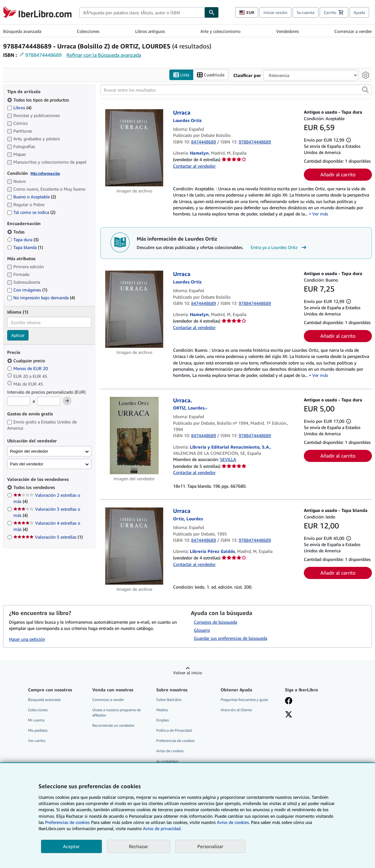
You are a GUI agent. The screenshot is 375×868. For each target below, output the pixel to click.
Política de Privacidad (174, 731)
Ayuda (359, 12)
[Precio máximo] (49, 401)
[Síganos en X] (289, 715)
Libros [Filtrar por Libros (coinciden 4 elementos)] (19, 107)
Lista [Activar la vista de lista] (181, 75)
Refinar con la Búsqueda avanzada (104, 55)
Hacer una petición (27, 639)
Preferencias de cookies (67, 822)
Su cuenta (306, 12)
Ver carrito (37, 741)
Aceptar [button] (71, 846)
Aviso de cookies (170, 751)
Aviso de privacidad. (162, 828)
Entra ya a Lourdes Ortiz (279, 247)
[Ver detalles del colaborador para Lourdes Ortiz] (187, 120)
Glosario (202, 630)
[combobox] (142, 12)
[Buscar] (212, 12)
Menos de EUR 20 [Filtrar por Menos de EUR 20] (28, 368)
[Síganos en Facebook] (289, 701)
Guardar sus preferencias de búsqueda (231, 638)
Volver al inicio (188, 673)
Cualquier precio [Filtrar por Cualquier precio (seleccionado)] (27, 361)
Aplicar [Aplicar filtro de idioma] (18, 335)
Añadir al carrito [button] (338, 175)
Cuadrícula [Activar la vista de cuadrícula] (211, 75)
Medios (162, 710)
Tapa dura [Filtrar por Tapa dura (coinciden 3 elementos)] (23, 240)
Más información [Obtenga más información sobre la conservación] (45, 173)
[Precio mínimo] (19, 401)
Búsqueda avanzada (22, 31)
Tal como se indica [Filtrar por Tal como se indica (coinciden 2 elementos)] (31, 212)
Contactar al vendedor (194, 166)
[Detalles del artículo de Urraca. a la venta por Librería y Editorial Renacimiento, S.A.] (134, 436)
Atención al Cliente (236, 710)
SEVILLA (228, 460)
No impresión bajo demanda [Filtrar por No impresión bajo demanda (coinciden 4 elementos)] (41, 298)
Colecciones (88, 31)
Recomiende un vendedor (113, 726)
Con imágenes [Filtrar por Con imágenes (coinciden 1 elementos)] (27, 290)
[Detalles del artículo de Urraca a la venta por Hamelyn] (134, 148)
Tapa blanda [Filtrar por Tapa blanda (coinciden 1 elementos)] (25, 247)
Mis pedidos (38, 731)
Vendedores (288, 31)
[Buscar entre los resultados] (236, 90)
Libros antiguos (150, 31)
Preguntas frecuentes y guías (244, 700)
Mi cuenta (36, 720)
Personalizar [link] (210, 846)
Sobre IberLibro (169, 700)
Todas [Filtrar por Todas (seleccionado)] (16, 232)
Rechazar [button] (139, 846)
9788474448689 (43, 55)
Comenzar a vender (353, 31)
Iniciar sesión (275, 12)
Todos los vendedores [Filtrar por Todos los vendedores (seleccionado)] (35, 488)
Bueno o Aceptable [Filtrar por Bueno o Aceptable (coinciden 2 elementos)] (32, 197)
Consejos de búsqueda (215, 622)
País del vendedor (27, 464)
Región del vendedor (29, 451)
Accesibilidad (167, 761)
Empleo (163, 720)
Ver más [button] (320, 214)
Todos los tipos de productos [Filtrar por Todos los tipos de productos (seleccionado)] (39, 100)
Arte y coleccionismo (220, 31)
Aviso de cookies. (233, 822)
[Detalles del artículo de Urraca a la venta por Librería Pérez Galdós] (134, 546)
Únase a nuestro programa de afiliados (117, 712)
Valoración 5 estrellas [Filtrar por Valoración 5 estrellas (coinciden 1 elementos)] (48, 537)
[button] (365, 90)
